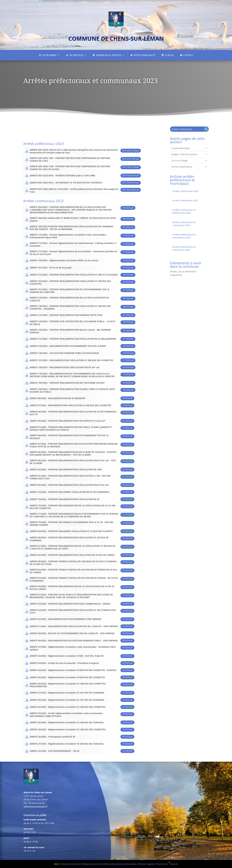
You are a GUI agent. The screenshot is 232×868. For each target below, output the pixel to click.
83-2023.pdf (127, 469)
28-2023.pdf (127, 737)
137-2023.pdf (128, 315)
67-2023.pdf (127, 547)
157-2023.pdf (128, 268)
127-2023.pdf (128, 360)
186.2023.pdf (128, 219)
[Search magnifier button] (206, 129)
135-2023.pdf (128, 331)
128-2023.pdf (128, 353)
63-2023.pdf (127, 579)
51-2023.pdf (127, 626)
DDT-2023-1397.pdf (131, 159)
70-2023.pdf (127, 523)
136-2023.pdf (128, 322)
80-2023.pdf (127, 485)
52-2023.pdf (127, 619)
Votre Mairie (51, 55)
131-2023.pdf (128, 339)
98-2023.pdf (127, 398)
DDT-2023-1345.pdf (131, 167)
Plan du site (161, 864)
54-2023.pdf (127, 604)
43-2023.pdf (127, 663)
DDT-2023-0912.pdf (131, 183)
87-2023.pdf (127, 445)
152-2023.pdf (128, 282)
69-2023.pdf (127, 531)
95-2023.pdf (127, 421)
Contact (188, 55)
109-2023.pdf (128, 383)
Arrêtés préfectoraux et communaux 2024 (184, 236)
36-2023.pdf (127, 700)
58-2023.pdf (127, 587)
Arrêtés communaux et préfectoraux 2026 (184, 211)
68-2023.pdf (127, 538)
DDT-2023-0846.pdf (131, 190)
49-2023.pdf (127, 640)
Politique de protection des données (120, 864)
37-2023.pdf (127, 693)
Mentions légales (146, 864)
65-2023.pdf (127, 562)
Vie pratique (78, 55)
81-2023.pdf (127, 477)
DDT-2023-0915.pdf (131, 176)
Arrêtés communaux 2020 (185, 191)
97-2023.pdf (127, 405)
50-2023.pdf (127, 633)
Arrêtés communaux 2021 (185, 200)
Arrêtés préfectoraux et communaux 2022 (184, 224)
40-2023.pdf (127, 677)
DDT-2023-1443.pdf (131, 151)
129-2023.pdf (128, 346)
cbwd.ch (174, 864)
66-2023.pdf (127, 555)
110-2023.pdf (128, 374)
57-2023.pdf (127, 595)
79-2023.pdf (127, 492)
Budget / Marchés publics (189, 154)
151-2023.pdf (128, 290)
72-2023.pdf (127, 506)
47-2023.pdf (127, 648)
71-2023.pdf (127, 515)
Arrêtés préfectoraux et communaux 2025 (184, 248)
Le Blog (169, 55)
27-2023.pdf (127, 744)
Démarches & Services (110, 55)
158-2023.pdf (128, 260)
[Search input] (187, 129)
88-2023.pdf (127, 436)
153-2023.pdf (128, 275)
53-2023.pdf (127, 611)
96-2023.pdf (127, 412)
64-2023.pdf (127, 570)
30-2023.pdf (127, 722)
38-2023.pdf (127, 684)
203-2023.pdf (128, 208)
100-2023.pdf (128, 390)
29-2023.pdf (127, 729)
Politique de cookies (69, 864)
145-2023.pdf (128, 298)
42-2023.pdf (127, 670)
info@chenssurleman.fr (36, 807)
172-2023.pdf (128, 244)
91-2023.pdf (127, 428)
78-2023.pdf (127, 499)
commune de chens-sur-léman (116, 38)
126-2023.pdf (128, 367)
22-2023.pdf (127, 751)
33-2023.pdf (127, 714)
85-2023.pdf (127, 461)
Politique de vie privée (91, 864)
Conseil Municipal (189, 148)
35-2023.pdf (127, 707)
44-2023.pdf (127, 656)
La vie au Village (189, 161)
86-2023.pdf (127, 453)
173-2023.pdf (128, 235)
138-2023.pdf (128, 307)
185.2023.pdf (128, 227)
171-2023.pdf (128, 252)
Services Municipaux (189, 167)
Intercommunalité (144, 55)
